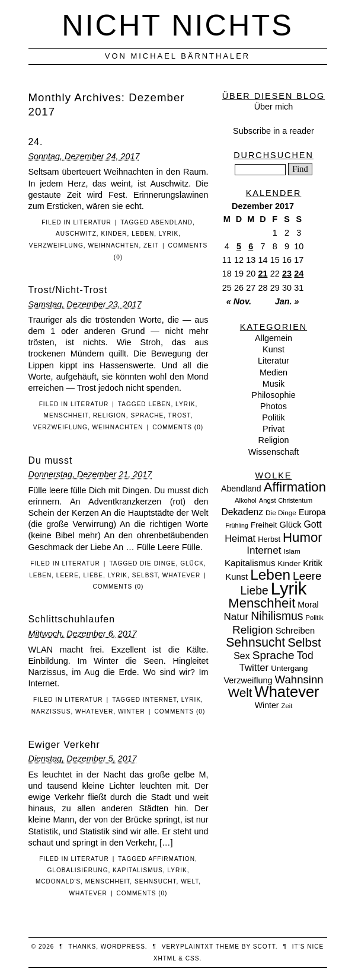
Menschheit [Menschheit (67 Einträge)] (262, 603)
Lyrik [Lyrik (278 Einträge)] (289, 588)
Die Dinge (158, 563)
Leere (68, 575)
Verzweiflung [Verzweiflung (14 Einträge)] (248, 680)
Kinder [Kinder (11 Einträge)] (290, 563)
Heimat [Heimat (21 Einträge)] (240, 538)
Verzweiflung (56, 245)
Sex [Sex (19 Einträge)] (242, 656)
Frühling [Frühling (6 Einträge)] (237, 525)
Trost (180, 415)
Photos (274, 406)
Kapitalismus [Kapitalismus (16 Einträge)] (250, 563)
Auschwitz (76, 234)
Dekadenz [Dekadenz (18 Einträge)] (242, 512)
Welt (190, 881)
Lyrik (169, 234)
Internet (160, 700)
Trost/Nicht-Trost (68, 290)
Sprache (147, 415)
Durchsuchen (274, 155)
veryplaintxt (188, 947)
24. (36, 142)
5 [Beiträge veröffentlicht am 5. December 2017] (239, 246)
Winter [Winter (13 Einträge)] (267, 705)
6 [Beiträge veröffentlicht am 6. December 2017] (251, 246)
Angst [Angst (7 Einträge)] (268, 500)
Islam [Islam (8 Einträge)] (292, 551)
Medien (274, 372)
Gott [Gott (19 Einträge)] (313, 524)
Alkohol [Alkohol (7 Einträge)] (246, 500)
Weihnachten (113, 245)
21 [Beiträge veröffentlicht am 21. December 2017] (263, 274)
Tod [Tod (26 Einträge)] (305, 656)
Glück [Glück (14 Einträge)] (290, 525)
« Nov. (239, 301)
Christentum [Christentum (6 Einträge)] (295, 500)
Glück (192, 563)
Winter (132, 711)
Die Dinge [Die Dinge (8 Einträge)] (281, 513)
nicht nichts (177, 25)
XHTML (165, 958)
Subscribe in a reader (274, 131)
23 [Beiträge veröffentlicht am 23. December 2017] (287, 274)
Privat (274, 429)
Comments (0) (178, 427)
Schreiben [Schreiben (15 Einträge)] (295, 631)
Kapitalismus (138, 870)
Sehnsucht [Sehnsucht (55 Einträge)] (255, 642)
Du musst (51, 460)
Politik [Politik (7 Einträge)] (315, 618)
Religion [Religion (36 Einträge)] (253, 630)
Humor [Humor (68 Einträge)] (303, 537)
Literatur (92, 222)
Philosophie (273, 395)
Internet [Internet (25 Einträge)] (264, 550)
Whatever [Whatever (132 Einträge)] (287, 692)
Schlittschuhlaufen (72, 619)
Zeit (151, 245)
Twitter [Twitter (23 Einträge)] (254, 668)
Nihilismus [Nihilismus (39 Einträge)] (277, 616)
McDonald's (58, 881)
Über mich (274, 107)
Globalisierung (77, 870)
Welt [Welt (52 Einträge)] (240, 693)
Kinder (114, 234)
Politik (273, 417)
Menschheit (66, 415)
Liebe (93, 575)
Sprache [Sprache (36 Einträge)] (274, 655)
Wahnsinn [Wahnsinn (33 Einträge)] (299, 679)
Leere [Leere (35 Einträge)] (307, 576)
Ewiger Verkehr (64, 745)
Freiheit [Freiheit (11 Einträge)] (264, 525)
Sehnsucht (156, 881)
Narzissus (51, 711)
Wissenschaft (274, 452)
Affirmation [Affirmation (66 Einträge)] (295, 487)
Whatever (181, 575)
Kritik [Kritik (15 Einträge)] (313, 563)
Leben (143, 234)
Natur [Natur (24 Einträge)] (236, 617)
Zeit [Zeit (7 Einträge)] (287, 706)
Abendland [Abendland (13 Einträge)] (241, 489)
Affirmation (172, 859)
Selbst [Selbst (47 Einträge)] (304, 642)
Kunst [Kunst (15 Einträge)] (236, 577)
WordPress (123, 947)
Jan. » (287, 301)
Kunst (274, 349)
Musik (274, 384)
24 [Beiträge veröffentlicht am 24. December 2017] (299, 274)
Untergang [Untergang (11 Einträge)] (289, 668)
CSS (193, 958)
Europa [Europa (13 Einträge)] (312, 512)
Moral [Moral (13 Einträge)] (308, 605)
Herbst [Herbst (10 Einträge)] (269, 539)
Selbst (145, 575)
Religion (110, 415)
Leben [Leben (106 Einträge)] (270, 575)
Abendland (172, 222)
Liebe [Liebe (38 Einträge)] (254, 591)
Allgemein (274, 338)
